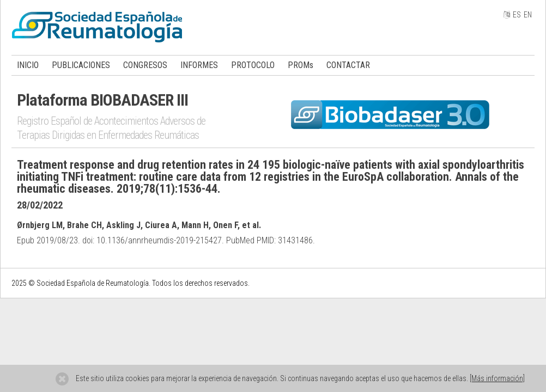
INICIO (28, 65)
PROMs (301, 65)
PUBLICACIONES (81, 65)
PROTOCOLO (253, 65)
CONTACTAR (348, 65)
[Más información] (497, 378)
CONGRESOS (145, 65)
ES (517, 15)
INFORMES (199, 65)
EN (528, 15)
